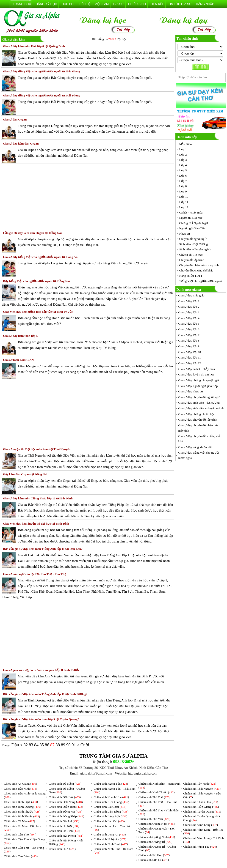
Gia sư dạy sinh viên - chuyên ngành (201, 408)
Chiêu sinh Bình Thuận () (22, 816)
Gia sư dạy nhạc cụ (191, 391)
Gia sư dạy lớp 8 (189, 341)
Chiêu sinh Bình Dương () (22, 807)
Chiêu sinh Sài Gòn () (154, 855)
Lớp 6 (183, 176)
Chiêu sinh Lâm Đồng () (111, 812)
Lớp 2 (183, 155)
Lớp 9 (183, 191)
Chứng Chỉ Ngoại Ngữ (194, 223)
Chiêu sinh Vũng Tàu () (200, 847)
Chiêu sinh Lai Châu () (110, 807)
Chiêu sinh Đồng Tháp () (66, 816)
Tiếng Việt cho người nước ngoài (201, 281)
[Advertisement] (88, 196)
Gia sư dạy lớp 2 (189, 307)
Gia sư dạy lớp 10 (190, 352)
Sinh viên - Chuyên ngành (195, 249)
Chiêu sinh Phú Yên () (154, 819)
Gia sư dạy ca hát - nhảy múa (197, 369)
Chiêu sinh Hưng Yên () (111, 784)
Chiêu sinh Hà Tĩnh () (65, 831)
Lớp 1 (183, 149)
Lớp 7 (183, 181)
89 (64, 745)
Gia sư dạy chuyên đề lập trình (198, 420)
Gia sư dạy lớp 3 (189, 312)
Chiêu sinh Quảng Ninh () (157, 837)
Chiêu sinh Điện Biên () (66, 807)
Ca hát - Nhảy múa (191, 212)
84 (37, 745)
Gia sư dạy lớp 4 (189, 318)
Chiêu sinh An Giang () (20, 784)
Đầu (16, 745)
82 (26, 745)
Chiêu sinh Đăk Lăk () (65, 797)
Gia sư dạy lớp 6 (189, 329)
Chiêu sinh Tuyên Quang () (202, 812)
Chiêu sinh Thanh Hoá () (201, 802)
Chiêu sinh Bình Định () (21, 802)
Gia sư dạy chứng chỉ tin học (197, 414)
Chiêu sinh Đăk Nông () (66, 802)
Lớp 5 (183, 170)
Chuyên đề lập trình (192, 260)
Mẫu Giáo (186, 144)
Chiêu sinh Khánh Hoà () (111, 797)
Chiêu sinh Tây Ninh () (200, 784)
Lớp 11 (184, 202)
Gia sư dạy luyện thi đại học (196, 374)
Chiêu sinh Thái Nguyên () (202, 789)
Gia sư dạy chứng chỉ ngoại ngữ (199, 380)
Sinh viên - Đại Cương (194, 244)
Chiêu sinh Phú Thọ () (155, 797)
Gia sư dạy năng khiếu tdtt (195, 447)
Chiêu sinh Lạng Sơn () (110, 816)
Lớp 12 (184, 207)
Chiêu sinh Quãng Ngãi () (157, 824)
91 (74, 745)
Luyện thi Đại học (191, 218)
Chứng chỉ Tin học (191, 255)
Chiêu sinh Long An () (110, 834)
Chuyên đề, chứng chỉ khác (196, 270)
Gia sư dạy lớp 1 (189, 301)
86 (48, 745)
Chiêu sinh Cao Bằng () (21, 856)
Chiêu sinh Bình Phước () (22, 812)
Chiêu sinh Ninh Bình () (111, 844)
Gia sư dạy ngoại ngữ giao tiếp (198, 386)
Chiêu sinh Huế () (62, 849)
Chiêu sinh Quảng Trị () (155, 842)
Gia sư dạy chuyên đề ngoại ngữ (199, 397)
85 (42, 745)
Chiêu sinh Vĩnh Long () (201, 825)
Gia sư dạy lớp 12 (190, 363)
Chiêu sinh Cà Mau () (19, 821)
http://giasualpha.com (143, 773)
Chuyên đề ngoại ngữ (193, 239)
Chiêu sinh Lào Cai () (109, 821)
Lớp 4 (183, 165)
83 (32, 745)
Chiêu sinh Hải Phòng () (66, 836)
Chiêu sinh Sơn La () (154, 860)
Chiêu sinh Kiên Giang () (111, 802)
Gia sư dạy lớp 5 (189, 324)
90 (69, 745)
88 (58, 745)
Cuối (85, 745)
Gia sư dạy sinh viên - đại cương (199, 403)
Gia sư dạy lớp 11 (190, 357)
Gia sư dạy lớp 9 (189, 346)
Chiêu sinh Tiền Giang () (201, 807)
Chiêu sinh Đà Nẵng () (65, 784)
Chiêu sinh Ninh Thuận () (157, 792)
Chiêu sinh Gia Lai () (64, 821)
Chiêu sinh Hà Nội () (64, 826)
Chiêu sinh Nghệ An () (110, 839)
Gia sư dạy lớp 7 (189, 335)
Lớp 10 (184, 197)
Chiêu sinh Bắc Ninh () (21, 789)
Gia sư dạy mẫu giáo (191, 295)
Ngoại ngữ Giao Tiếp (193, 228)
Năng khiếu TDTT (191, 276)
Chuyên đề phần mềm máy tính (199, 265)
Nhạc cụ (185, 234)
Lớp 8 (183, 186)
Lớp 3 (183, 160)
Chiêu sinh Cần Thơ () (20, 834)
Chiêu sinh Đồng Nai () (66, 812)
